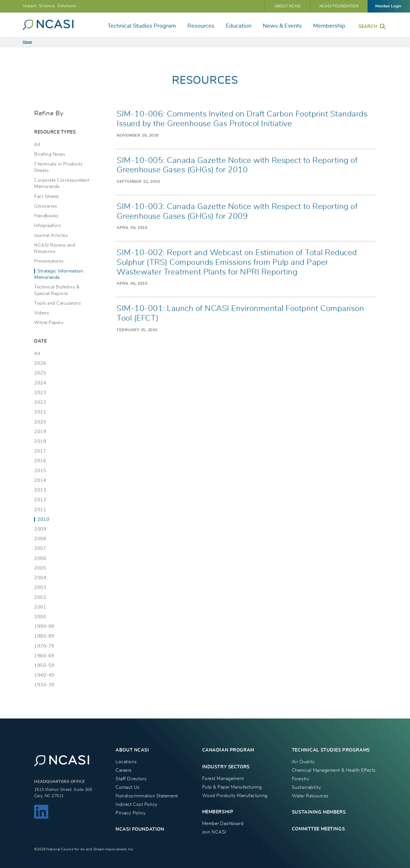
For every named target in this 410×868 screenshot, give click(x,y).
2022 (40, 402)
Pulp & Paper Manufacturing (232, 787)
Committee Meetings (318, 829)
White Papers (49, 323)
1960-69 (44, 656)
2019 (40, 432)
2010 (43, 519)
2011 (40, 510)
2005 (40, 568)
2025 (40, 373)
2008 (40, 539)
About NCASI (288, 6)
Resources (201, 26)
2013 (40, 490)
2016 (40, 461)
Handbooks (46, 216)
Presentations (49, 261)
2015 (40, 471)
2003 (40, 587)
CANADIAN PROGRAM (228, 750)
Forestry (301, 779)
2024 (40, 383)
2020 (40, 422)
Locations (126, 762)
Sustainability (306, 787)
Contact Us (128, 787)
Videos (42, 313)
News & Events (282, 26)
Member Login (388, 6)
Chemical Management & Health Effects (334, 770)
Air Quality (303, 762)
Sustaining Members (319, 812)
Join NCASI (214, 832)
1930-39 (44, 685)
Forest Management (223, 779)
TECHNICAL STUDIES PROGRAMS (331, 750)
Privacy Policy (131, 813)
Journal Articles (51, 236)
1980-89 (44, 636)
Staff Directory (131, 779)
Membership (329, 26)
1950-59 (44, 666)
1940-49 (44, 675)
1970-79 (44, 646)
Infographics (48, 226)
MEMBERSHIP (218, 812)
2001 (40, 607)
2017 (40, 451)
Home (27, 42)
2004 (40, 578)
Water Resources (310, 796)
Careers (124, 770)
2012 (40, 500)
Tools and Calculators (58, 303)
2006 (40, 558)
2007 (40, 548)
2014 (40, 480)
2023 (40, 393)
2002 (40, 597)
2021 (40, 412)
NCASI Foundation (339, 6)
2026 (40, 363)
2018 (40, 441)
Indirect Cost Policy (137, 804)
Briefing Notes (50, 154)
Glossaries (46, 206)
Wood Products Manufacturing (235, 796)
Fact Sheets (47, 196)
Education (239, 26)
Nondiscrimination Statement (147, 796)
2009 (40, 529)
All (37, 145)
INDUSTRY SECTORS (226, 767)
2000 (40, 617)
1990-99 (44, 627)
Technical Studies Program (142, 26)
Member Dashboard (223, 824)
